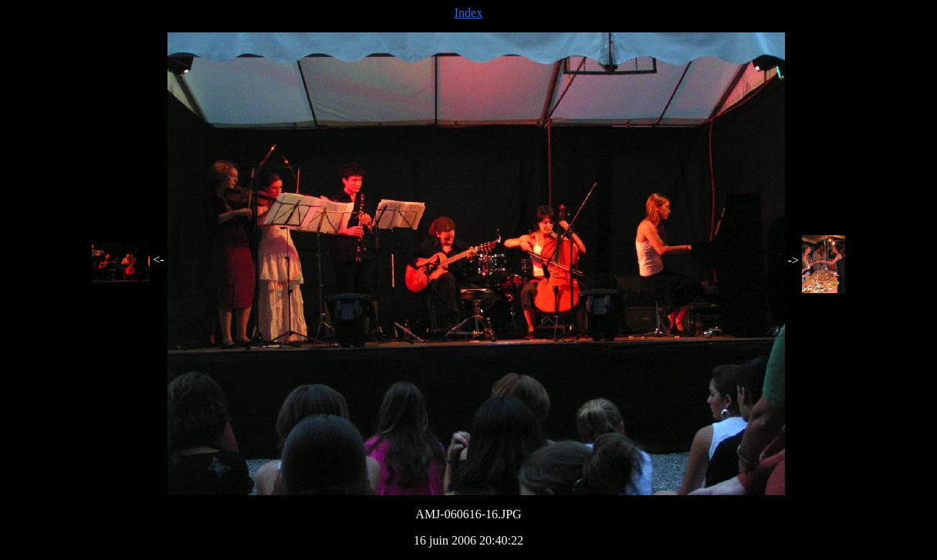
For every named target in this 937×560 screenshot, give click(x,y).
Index (468, 13)
